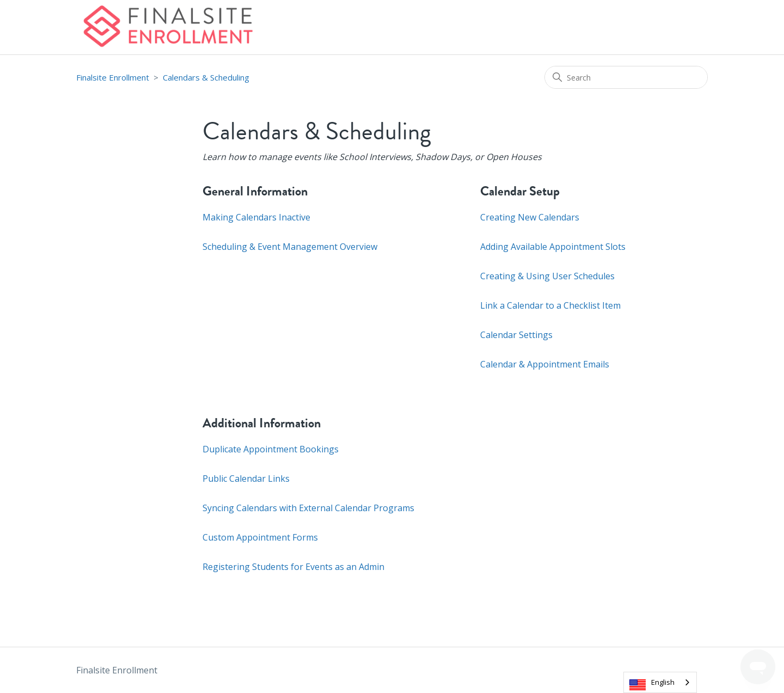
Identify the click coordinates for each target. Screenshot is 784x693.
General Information (255, 191)
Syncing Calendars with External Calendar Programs (308, 508)
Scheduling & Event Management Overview (290, 247)
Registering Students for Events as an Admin (293, 567)
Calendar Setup (520, 191)
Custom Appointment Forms (260, 537)
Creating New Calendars (530, 217)
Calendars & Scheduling (206, 77)
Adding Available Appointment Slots (553, 247)
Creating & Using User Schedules (547, 276)
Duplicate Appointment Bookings (271, 449)
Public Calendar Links (246, 479)
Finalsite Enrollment (113, 77)
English (663, 682)
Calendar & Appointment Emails (545, 364)
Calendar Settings (516, 335)
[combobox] (660, 682)
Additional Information (262, 423)
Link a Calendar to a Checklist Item (550, 305)
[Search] (626, 77)
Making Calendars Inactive (256, 217)
